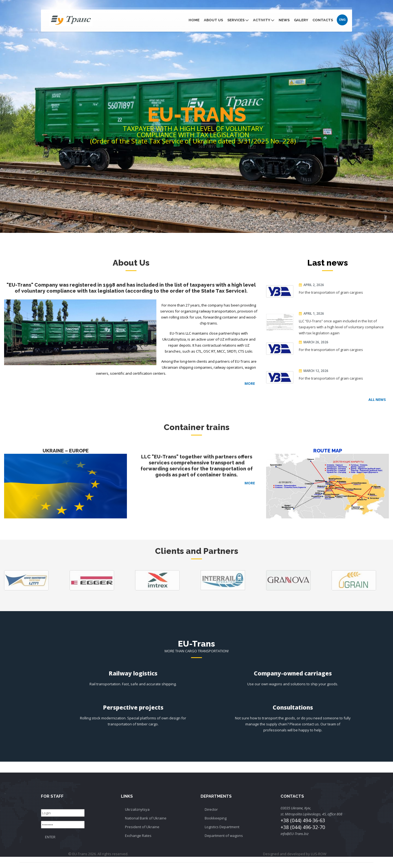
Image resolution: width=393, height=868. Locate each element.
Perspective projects (133, 707)
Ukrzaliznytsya (137, 809)
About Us (213, 20)
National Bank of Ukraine (146, 818)
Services (238, 20)
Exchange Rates (138, 836)
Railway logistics (133, 673)
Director (211, 809)
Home (194, 20)
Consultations (293, 707)
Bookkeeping (216, 818)
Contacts (323, 20)
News (284, 20)
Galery (301, 20)
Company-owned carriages (293, 673)
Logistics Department (222, 827)
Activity (264, 20)
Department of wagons (224, 836)
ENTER (50, 837)
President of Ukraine (142, 827)
